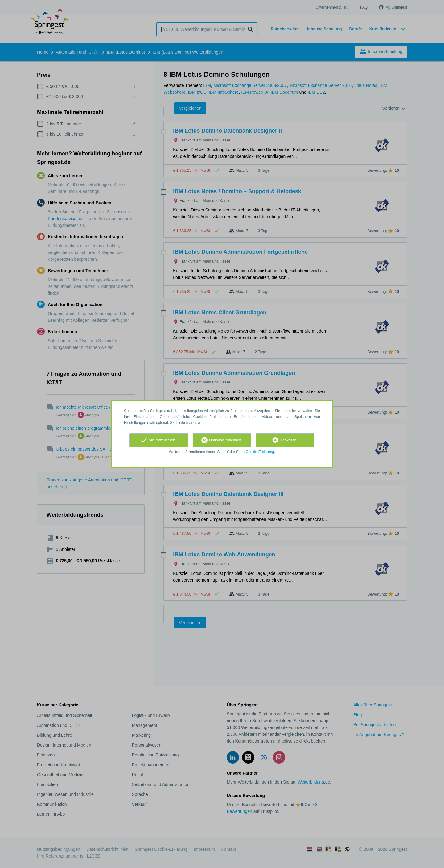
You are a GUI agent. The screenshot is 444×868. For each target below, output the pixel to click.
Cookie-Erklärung (260, 452)
